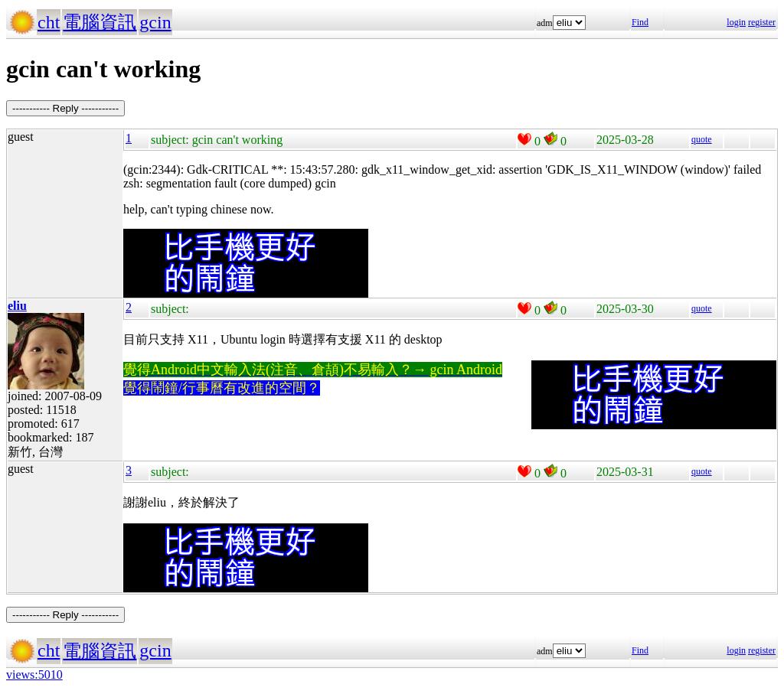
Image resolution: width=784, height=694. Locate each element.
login (736, 22)
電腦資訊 (100, 22)
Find (640, 22)
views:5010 (34, 674)
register (762, 22)
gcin (155, 22)
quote (702, 139)
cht (49, 22)
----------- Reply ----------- (65, 108)
